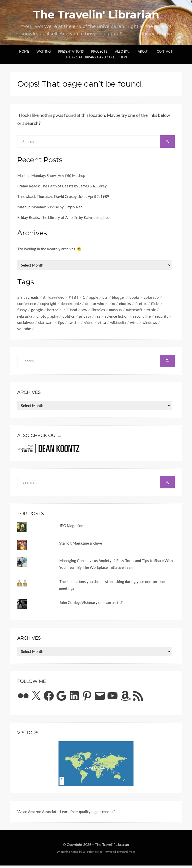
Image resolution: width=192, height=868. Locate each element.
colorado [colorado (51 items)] (151, 297)
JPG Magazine (71, 528)
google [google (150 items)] (37, 311)
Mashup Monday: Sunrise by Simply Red (50, 207)
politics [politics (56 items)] (69, 318)
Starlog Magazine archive (81, 546)
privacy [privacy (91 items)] (85, 318)
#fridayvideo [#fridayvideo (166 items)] (54, 297)
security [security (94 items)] (162, 318)
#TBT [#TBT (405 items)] (74, 297)
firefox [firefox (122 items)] (141, 304)
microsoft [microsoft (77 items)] (134, 311)
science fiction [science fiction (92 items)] (117, 318)
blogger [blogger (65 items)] (119, 297)
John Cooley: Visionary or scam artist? (91, 605)
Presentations (71, 51)
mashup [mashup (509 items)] (115, 311)
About (143, 51)
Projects (99, 51)
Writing (44, 51)
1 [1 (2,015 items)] (84, 297)
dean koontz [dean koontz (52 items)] (71, 304)
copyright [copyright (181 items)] (48, 304)
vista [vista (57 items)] (102, 324)
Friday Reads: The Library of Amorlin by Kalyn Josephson (64, 217)
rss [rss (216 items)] (98, 318)
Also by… (123, 51)
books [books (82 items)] (134, 297)
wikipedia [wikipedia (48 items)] (118, 324)
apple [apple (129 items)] (94, 297)
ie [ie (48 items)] (64, 311)
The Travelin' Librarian (96, 14)
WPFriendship (92, 854)
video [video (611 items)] (89, 324)
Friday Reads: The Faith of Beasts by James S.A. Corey (62, 186)
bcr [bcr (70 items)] (105, 297)
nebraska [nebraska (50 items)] (25, 318)
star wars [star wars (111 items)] (46, 324)
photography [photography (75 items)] (47, 318)
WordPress (128, 854)
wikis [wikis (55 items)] (134, 324)
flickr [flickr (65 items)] (155, 304)
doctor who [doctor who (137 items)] (95, 304)
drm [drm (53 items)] (112, 304)
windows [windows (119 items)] (150, 324)
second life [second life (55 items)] (142, 318)
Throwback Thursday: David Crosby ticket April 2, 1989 (63, 196)
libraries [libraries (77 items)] (98, 311)
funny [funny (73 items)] (22, 311)
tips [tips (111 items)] (61, 324)
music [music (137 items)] (151, 311)
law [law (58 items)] (84, 311)
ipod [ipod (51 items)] (73, 311)
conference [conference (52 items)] (27, 304)
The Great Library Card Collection (96, 57)
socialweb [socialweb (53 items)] (25, 324)
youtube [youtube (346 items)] (24, 331)
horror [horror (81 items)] (53, 311)
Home (24, 51)
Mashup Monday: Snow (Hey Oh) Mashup (51, 175)
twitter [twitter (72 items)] (74, 324)
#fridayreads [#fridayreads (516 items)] (28, 297)
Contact (165, 51)
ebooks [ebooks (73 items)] (125, 304)
